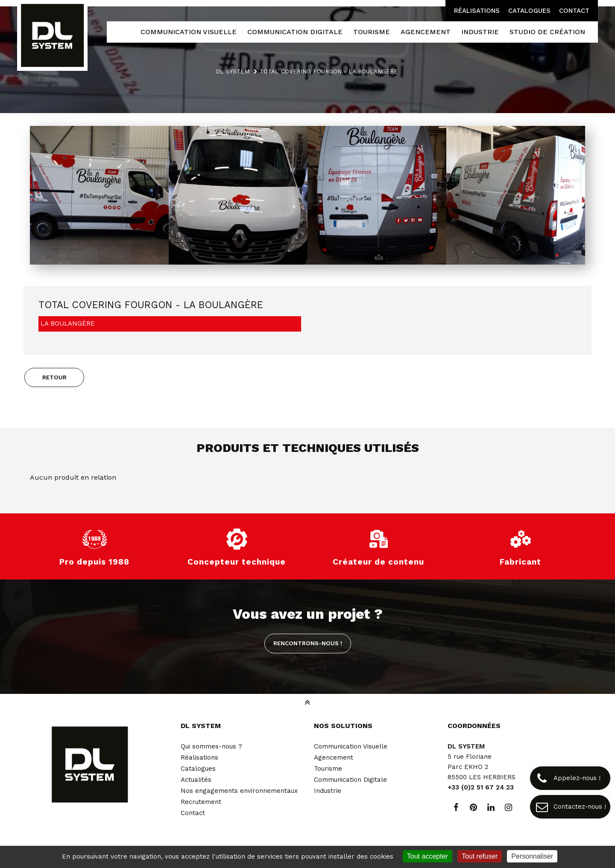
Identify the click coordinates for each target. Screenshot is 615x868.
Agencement (334, 757)
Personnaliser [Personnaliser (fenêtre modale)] (532, 856)
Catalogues (529, 11)
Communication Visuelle (351, 746)
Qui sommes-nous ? (211, 746)
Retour (54, 377)
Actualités (196, 780)
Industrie (328, 791)
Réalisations (477, 11)
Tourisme (328, 769)
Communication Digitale (350, 780)
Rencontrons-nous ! (308, 643)
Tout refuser (480, 856)
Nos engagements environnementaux (239, 791)
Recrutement (201, 802)
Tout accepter (428, 856)
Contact (574, 11)
